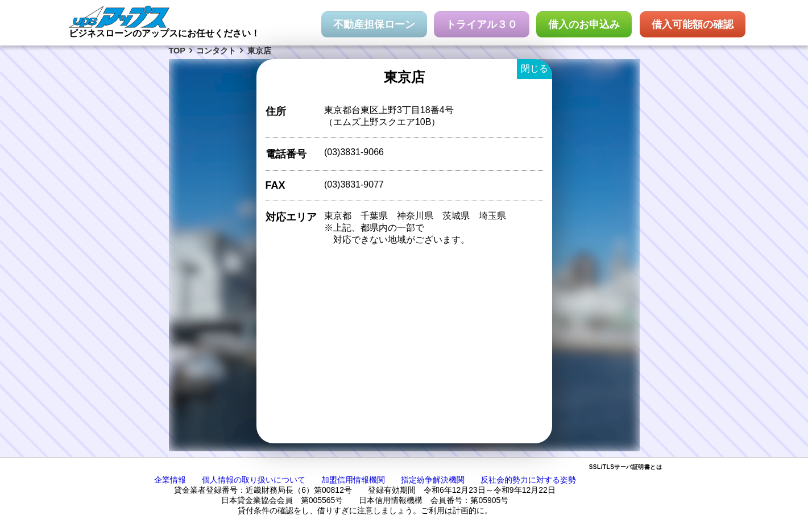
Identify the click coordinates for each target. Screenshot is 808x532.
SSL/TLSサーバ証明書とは (626, 467)
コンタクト (216, 51)
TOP (177, 51)
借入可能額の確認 (693, 24)
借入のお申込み (584, 24)
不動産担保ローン (374, 24)
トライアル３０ (482, 24)
